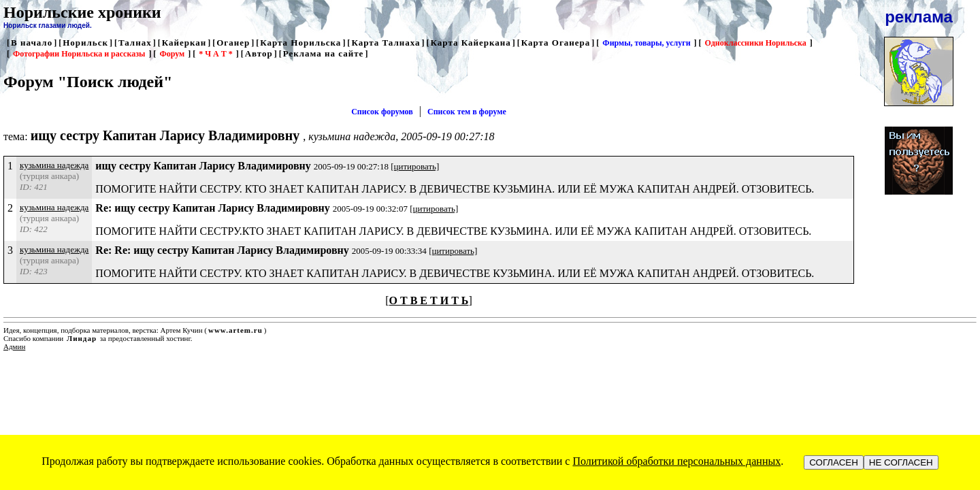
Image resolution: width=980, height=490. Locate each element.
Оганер (233, 43)
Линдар (82, 338)
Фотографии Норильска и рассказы (79, 54)
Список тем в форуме (467, 112)
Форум (172, 54)
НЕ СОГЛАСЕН (901, 462)
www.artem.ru (235, 330)
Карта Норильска (300, 43)
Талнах (135, 43)
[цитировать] (415, 166)
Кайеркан (184, 43)
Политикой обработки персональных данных (676, 461)
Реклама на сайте (324, 53)
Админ (14, 346)
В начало (32, 43)
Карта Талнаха (386, 43)
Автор (259, 53)
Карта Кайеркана (471, 43)
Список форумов (382, 112)
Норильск (85, 43)
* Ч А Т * (215, 54)
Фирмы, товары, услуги (646, 43)
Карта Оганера (556, 43)
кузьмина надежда (54, 165)
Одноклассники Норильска (756, 43)
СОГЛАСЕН (834, 462)
